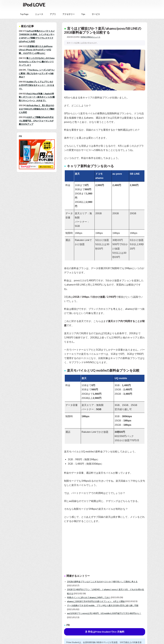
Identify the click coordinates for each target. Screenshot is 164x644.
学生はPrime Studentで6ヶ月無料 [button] (105, 632)
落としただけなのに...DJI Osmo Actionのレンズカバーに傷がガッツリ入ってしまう (37, 62)
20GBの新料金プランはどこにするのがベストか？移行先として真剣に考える (102, 582)
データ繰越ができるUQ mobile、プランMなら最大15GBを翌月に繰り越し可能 (103, 605)
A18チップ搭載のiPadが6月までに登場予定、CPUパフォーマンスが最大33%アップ (36, 121)
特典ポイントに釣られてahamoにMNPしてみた (89, 597)
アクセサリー (69, 14)
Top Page (24, 14)
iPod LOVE (34, 5)
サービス (96, 14)
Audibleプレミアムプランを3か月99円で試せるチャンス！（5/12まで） (37, 85)
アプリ (53, 14)
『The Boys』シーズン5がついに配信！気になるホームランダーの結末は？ (37, 73)
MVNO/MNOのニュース (90, 37)
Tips (83, 14)
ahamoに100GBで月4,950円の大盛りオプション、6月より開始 (96, 601)
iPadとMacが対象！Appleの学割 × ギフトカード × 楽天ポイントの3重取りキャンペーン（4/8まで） (37, 97)
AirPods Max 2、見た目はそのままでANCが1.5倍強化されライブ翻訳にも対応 (37, 109)
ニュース (39, 14)
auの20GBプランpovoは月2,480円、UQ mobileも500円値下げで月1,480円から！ (104, 613)
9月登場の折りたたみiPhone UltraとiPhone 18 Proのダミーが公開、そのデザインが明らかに (36, 50)
